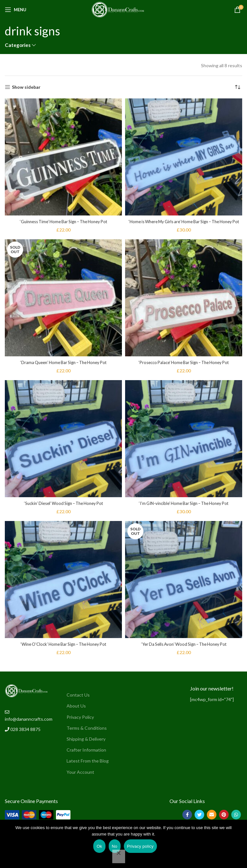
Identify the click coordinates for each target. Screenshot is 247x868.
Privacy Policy (80, 723)
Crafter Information (86, 756)
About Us (76, 712)
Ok (99, 846)
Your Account (80, 778)
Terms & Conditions (87, 734)
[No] (119, 856)
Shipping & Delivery (86, 745)
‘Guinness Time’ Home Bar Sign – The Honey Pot (63, 221)
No (115, 846)
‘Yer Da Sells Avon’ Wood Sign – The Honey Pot (184, 650)
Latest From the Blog (88, 767)
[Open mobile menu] (16, 10)
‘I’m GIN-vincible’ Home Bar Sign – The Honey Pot (184, 510)
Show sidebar (26, 87)
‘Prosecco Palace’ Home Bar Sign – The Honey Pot (184, 369)
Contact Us (78, 701)
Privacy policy (140, 846)
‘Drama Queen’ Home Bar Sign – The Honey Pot (63, 369)
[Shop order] (237, 87)
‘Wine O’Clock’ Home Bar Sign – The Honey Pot (63, 650)
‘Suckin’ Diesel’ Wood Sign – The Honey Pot (63, 510)
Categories (18, 45)
